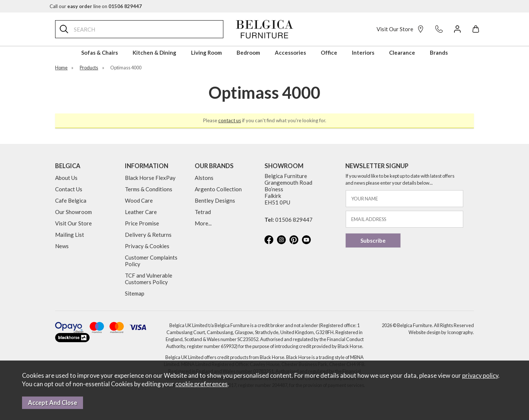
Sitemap (135, 293)
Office (329, 52)
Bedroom (248, 52)
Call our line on (96, 6)
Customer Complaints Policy (151, 261)
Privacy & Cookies (147, 246)
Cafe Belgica (71, 200)
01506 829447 (294, 220)
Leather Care (141, 212)
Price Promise (142, 223)
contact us (230, 120)
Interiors (363, 52)
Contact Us (69, 189)
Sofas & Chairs (100, 52)
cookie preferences (201, 384)
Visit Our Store (400, 29)
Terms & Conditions (149, 189)
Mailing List (70, 235)
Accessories (290, 52)
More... (203, 223)
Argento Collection (218, 189)
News (62, 246)
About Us (66, 178)
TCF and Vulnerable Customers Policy (149, 279)
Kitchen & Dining (154, 52)
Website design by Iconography (441, 332)
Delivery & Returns (148, 235)
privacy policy (480, 376)
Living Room (206, 52)
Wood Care (139, 200)
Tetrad (203, 212)
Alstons (204, 178)
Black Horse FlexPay (150, 178)
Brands (439, 52)
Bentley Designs (215, 200)
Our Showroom (73, 212)
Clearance (402, 52)
